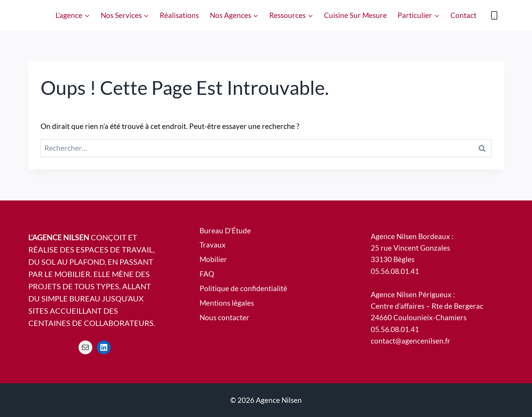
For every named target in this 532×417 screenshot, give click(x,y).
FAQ (207, 274)
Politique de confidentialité (243, 288)
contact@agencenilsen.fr (411, 341)
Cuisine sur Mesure (355, 15)
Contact (463, 15)
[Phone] (494, 15)
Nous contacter (224, 317)
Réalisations (179, 15)
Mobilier (213, 259)
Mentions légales (227, 303)
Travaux (213, 245)
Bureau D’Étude (225, 230)
